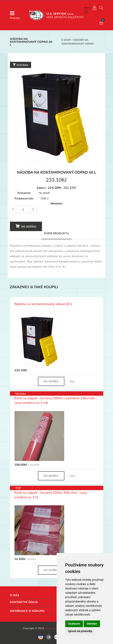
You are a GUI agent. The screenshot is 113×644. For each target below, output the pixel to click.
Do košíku (26, 226)
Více (72, 381)
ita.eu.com (51, 628)
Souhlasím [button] (74, 624)
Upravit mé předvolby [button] (80, 631)
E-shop (66, 40)
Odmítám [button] (92, 624)
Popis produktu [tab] (56, 233)
